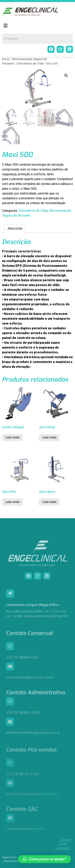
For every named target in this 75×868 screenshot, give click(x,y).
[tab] (15, 229)
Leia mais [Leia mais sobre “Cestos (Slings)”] (12, 438)
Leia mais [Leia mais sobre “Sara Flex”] (12, 502)
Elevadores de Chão (30, 64)
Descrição (15, 229)
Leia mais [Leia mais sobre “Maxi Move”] (49, 502)
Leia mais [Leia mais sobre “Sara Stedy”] (49, 438)
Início (6, 59)
